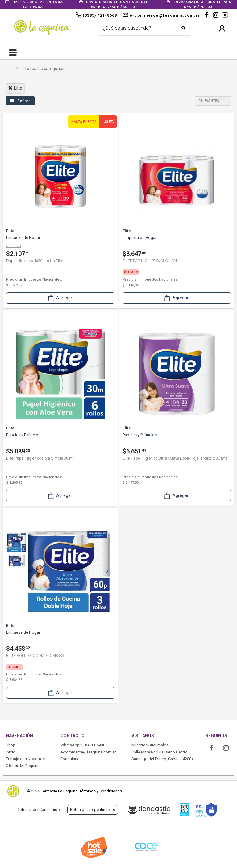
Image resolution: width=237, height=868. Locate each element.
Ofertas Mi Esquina (23, 766)
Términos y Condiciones (101, 791)
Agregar (60, 298)
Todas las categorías (44, 69)
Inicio (11, 752)
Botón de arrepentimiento (93, 810)
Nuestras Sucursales (150, 745)
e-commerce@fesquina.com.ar (88, 752)
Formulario (70, 759)
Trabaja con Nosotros (25, 759)
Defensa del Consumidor (39, 810)
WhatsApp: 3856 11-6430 (83, 745)
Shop (11, 745)
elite (15, 88)
